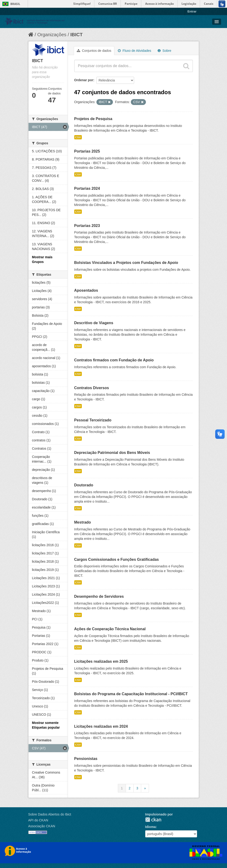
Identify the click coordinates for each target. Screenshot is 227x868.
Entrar (192, 11)
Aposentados (86, 290)
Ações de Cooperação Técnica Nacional (110, 629)
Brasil (15, 4)
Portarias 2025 (87, 151)
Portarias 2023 (87, 226)
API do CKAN (38, 820)
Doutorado (84, 485)
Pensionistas (86, 759)
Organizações (52, 35)
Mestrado (83, 522)
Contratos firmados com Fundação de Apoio (114, 360)
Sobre (164, 51)
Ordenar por (84, 80)
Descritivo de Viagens (94, 323)
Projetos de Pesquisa (93, 119)
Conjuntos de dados (94, 51)
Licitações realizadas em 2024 (101, 726)
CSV (78, 137)
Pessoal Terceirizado (93, 420)
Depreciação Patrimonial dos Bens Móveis (112, 453)
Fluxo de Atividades (134, 51)
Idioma (151, 827)
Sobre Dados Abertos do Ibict (50, 814)
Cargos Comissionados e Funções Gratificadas (117, 559)
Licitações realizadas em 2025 (101, 661)
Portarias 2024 (87, 188)
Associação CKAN (42, 826)
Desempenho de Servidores (99, 596)
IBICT (76, 35)
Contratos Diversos (92, 388)
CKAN (153, 820)
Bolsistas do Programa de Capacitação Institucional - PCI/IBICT (131, 694)
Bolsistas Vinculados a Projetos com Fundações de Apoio (126, 263)
